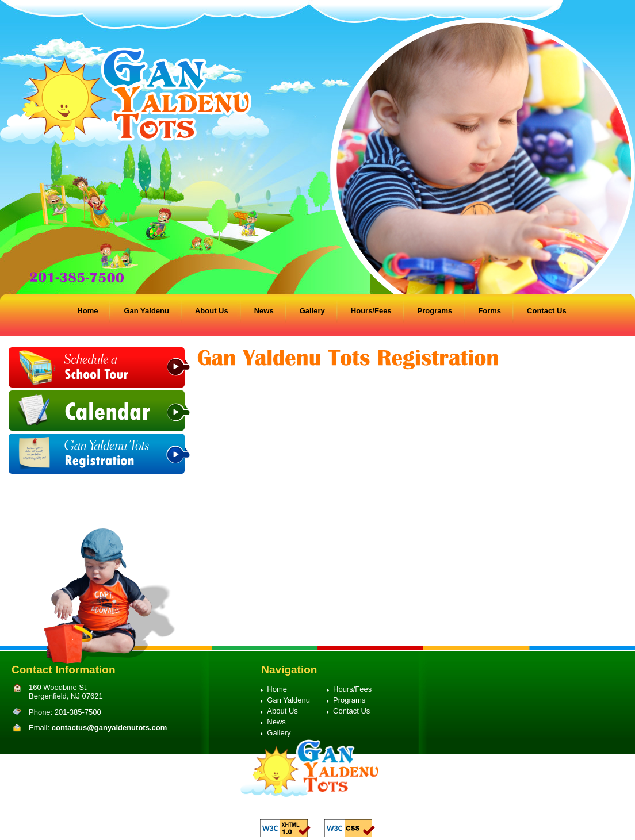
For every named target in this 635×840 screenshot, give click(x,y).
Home (87, 311)
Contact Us (547, 311)
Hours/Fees (371, 311)
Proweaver (383, 810)
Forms (489, 311)
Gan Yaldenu (146, 311)
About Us (212, 311)
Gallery (312, 311)
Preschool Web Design (328, 810)
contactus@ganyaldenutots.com (109, 728)
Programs (435, 311)
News (264, 311)
